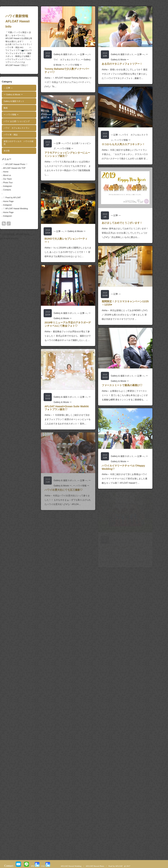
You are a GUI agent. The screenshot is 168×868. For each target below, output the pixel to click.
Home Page (15, 201)
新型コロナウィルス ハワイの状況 (26, 143)
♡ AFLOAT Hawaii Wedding (23, 209)
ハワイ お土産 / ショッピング (24, 121)
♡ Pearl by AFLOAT (19, 197)
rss (11, 224)
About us (14, 175)
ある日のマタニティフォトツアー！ (129, 64)
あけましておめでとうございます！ (129, 223)
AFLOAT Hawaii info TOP (21, 168)
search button (16, 224)
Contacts (14, 190)
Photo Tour (15, 182)
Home (13, 172)
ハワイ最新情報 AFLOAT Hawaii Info (32, 21)
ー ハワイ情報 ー (18, 115)
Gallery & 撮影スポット (21, 101)
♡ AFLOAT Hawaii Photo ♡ (22, 164)
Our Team (14, 179)
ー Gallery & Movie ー (20, 94)
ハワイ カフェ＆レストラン (24, 128)
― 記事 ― (15, 88)
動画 (13, 108)
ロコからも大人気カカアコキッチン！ (130, 144)
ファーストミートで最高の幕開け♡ (129, 385)
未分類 (14, 151)
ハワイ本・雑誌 (18, 135)
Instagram (15, 186)
